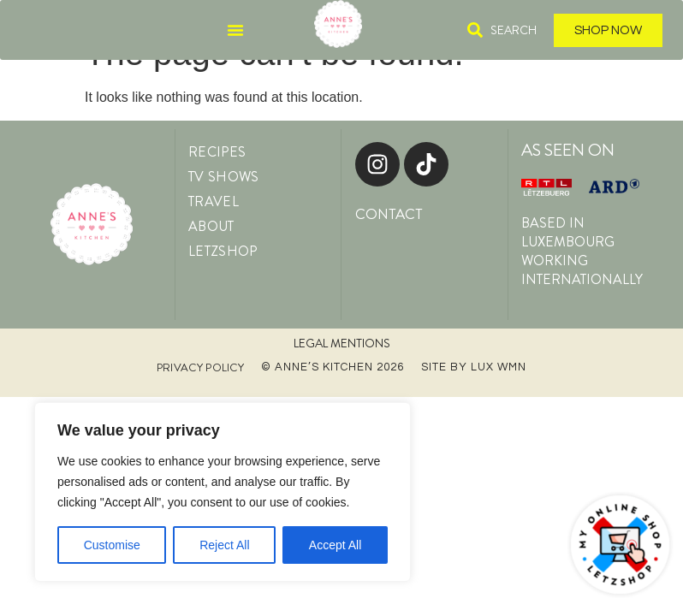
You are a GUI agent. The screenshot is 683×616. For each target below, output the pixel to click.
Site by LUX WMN (474, 367)
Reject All (224, 545)
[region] (223, 492)
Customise (112, 545)
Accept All (335, 545)
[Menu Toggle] (235, 30)
